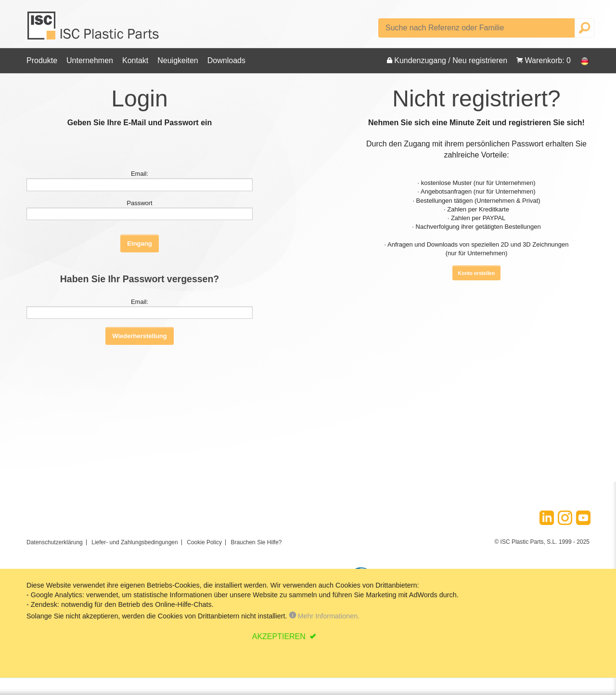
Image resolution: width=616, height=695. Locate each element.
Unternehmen (90, 60)
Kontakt (135, 60)
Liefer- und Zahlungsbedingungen (135, 542)
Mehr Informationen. (325, 616)
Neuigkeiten (178, 60)
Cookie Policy (204, 542)
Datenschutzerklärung (55, 542)
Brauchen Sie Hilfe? (256, 542)
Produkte (42, 60)
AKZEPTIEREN (280, 636)
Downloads (226, 60)
